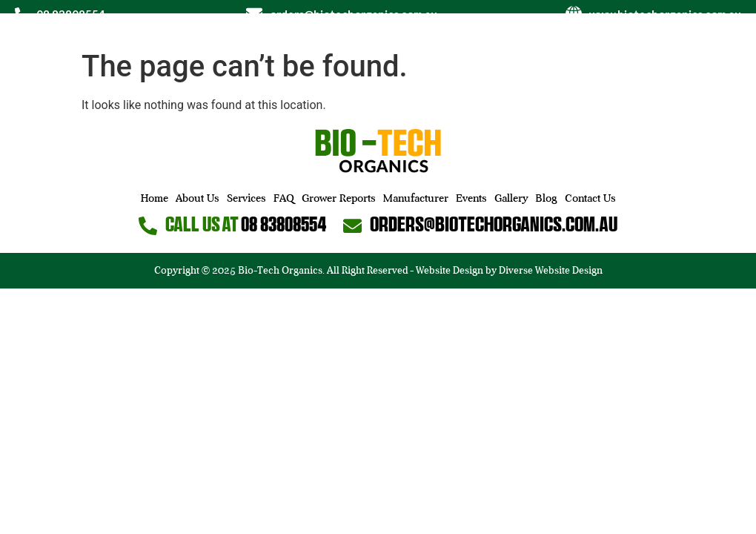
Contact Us (590, 198)
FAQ (284, 198)
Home (155, 198)
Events (471, 198)
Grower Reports (339, 198)
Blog (546, 198)
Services (246, 198)
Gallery (511, 198)
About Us (198, 198)
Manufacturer (416, 198)
